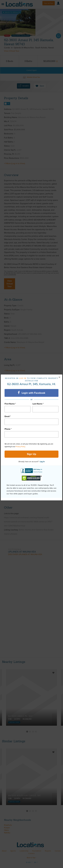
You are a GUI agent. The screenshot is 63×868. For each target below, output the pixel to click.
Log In (42, 462)
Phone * (8, 429)
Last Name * (38, 404)
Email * (8, 416)
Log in (23, 378)
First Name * (10, 404)
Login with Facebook (32, 393)
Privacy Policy (20, 447)
